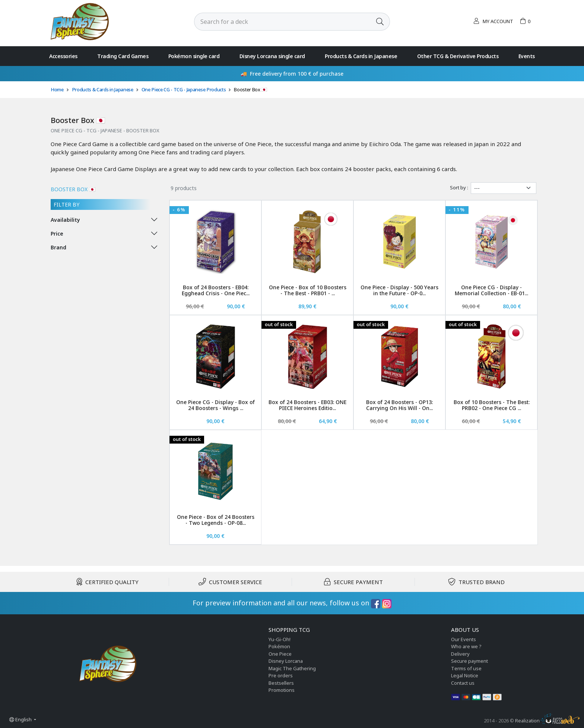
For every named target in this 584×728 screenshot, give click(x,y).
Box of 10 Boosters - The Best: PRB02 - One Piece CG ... (492, 405)
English (21, 719)
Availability (65, 220)
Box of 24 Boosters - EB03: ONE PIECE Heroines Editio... (307, 405)
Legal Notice (465, 675)
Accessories (63, 56)
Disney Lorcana (286, 661)
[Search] (282, 22)
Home (57, 89)
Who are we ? (466, 646)
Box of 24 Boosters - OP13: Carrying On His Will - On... (399, 405)
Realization (547, 721)
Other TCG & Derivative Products (458, 56)
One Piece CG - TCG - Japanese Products (184, 89)
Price (57, 234)
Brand (58, 247)
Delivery (460, 654)
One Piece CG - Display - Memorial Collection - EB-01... (491, 290)
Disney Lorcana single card (272, 56)
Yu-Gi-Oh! (280, 639)
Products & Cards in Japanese (361, 56)
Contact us (463, 683)
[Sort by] (504, 188)
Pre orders (281, 675)
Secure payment (469, 661)
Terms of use (466, 668)
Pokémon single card (194, 56)
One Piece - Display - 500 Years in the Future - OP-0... (399, 290)
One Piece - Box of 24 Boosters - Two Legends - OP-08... (216, 520)
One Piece (280, 654)
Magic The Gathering (292, 668)
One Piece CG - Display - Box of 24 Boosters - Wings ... (215, 405)
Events (527, 56)
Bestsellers (281, 683)
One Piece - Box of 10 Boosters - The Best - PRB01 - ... (308, 290)
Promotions (282, 690)
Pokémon (279, 646)
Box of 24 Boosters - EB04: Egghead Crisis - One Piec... (216, 290)
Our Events (464, 639)
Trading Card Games (123, 56)
